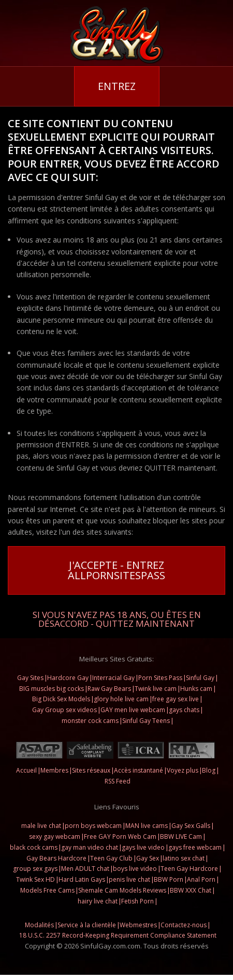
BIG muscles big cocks (52, 689)
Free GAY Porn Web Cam (120, 836)
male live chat (41, 826)
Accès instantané (139, 770)
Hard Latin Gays (82, 879)
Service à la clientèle (87, 925)
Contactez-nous (184, 925)
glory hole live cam (121, 699)
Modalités (39, 925)
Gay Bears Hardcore (56, 858)
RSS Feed (118, 781)
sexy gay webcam (55, 836)
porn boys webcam (93, 826)
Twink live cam (156, 689)
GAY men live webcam (133, 710)
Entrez (117, 86)
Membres (54, 770)
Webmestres (138, 925)
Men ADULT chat (85, 869)
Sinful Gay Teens (146, 721)
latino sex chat (184, 858)
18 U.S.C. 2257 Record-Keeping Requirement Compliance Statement (118, 935)
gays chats (184, 710)
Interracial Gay (113, 678)
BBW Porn (169, 879)
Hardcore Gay (68, 678)
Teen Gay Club (111, 858)
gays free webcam (195, 847)
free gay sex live (176, 699)
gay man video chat (90, 847)
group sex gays (35, 869)
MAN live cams (147, 826)
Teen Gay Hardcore (189, 869)
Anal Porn (201, 879)
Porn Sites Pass (160, 678)
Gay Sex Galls (191, 826)
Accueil (26, 770)
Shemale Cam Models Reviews (122, 890)
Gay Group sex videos (64, 710)
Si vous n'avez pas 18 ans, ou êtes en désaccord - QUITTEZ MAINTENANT (117, 618)
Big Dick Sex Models (61, 699)
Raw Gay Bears (109, 689)
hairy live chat (98, 901)
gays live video (143, 847)
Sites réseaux (91, 770)
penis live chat (129, 879)
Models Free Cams (47, 890)
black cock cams (34, 847)
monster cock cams (90, 721)
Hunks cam (196, 689)
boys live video (135, 869)
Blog (209, 770)
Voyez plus (183, 770)
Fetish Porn (137, 901)
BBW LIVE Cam (181, 836)
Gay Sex (148, 858)
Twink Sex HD (35, 879)
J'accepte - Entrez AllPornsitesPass (116, 570)
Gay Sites (30, 678)
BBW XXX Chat (191, 890)
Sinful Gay (200, 678)
